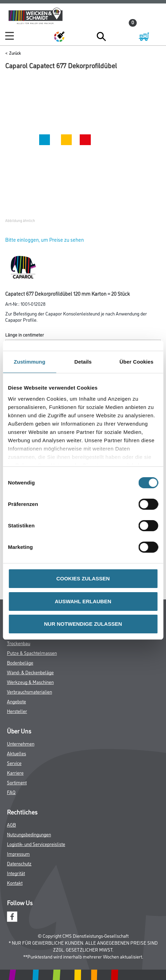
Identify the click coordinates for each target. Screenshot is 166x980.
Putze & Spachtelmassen (32, 653)
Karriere (15, 772)
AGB (11, 824)
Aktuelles (16, 753)
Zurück (15, 53)
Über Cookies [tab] (137, 362)
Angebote (16, 701)
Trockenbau (19, 643)
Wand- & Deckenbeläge (30, 672)
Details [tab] (83, 362)
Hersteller (17, 711)
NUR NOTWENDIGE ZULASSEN (83, 624)
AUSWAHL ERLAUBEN (83, 601)
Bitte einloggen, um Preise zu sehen (45, 239)
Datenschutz (19, 863)
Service (14, 763)
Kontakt (15, 883)
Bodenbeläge (20, 662)
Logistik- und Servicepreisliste (36, 844)
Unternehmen (21, 743)
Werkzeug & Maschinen (30, 682)
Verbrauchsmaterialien (29, 691)
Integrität (16, 873)
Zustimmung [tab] (30, 362)
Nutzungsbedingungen (29, 834)
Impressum (18, 853)
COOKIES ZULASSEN (83, 578)
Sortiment (17, 782)
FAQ (11, 792)
